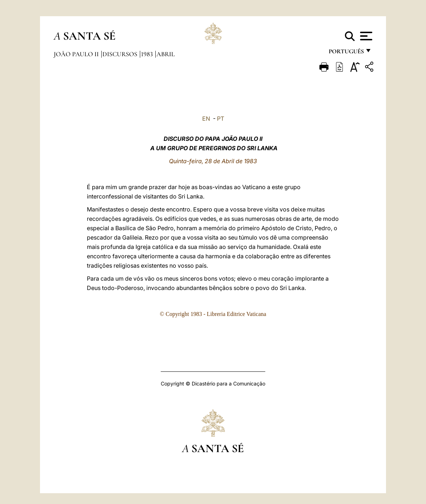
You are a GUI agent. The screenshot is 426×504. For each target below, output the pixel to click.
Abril (166, 54)
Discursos (121, 54)
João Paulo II (77, 54)
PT (221, 119)
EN (206, 119)
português (346, 53)
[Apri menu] (365, 36)
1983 (148, 54)
